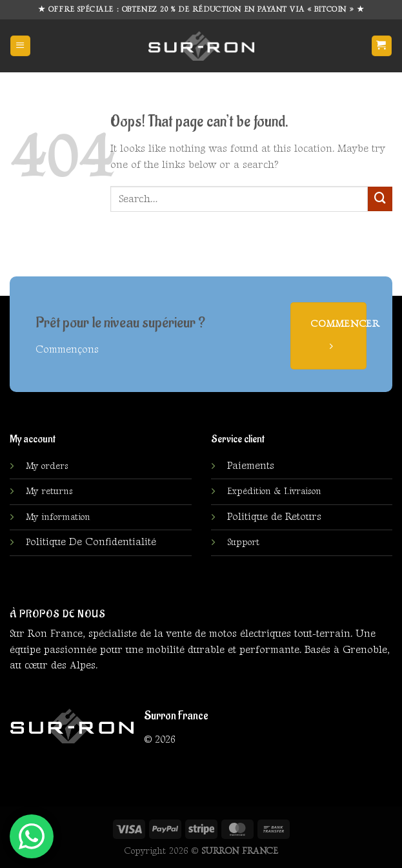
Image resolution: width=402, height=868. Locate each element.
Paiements (251, 466)
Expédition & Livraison (274, 491)
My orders (47, 466)
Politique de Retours (274, 517)
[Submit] (380, 199)
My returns (49, 491)
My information (58, 517)
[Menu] (20, 46)
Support (243, 542)
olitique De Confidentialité (91, 542)
